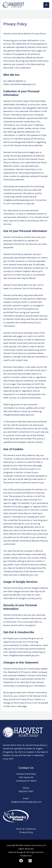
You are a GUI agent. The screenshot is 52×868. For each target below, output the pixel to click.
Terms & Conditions (26, 829)
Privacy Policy (26, 832)
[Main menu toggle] (46, 5)
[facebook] (21, 861)
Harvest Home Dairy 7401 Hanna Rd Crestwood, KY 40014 (26, 777)
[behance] (31, 861)
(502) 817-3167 (26, 791)
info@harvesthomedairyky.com (26, 802)
